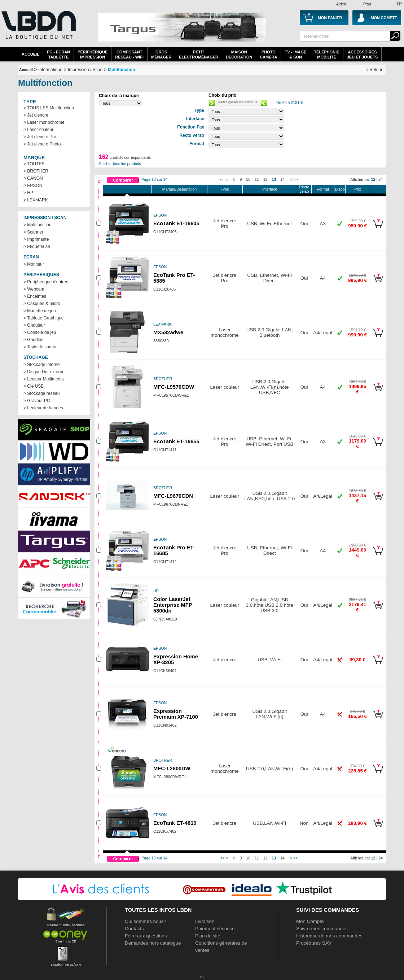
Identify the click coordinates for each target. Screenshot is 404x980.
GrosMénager (161, 55)
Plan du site (208, 936)
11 (257, 179)
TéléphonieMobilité (326, 55)
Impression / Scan (85, 70)
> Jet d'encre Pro (40, 137)
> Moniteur (34, 264)
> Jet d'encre (36, 115)
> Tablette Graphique (44, 318)
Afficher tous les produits (120, 164)
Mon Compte (310, 921)
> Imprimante (36, 239)
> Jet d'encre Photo (42, 144)
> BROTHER (36, 171)
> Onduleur (34, 325)
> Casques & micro (42, 304)
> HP (28, 193)
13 (274, 179)
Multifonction (121, 70)
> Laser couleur (38, 130)
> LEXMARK (36, 200)
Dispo (340, 189)
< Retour (374, 70)
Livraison (205, 921)
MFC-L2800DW (172, 768)
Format (323, 189)
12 (265, 179)
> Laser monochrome (44, 122)
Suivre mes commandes (322, 929)
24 (381, 179)
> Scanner (33, 232)
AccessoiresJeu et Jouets (363, 55)
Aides (341, 4)
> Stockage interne (41, 365)
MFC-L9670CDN (173, 496)
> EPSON (33, 186)
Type (225, 189)
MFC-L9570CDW (174, 387)
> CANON (33, 178)
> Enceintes (35, 296)
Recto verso (304, 189)
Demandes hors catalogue (153, 943)
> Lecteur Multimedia (44, 379)
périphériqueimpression (93, 55)
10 (248, 179)
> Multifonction (38, 225)
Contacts (134, 929)
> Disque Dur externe (44, 372)
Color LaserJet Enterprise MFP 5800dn (173, 605)
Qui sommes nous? (146, 921)
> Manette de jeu (40, 311)
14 (282, 179)
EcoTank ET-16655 (176, 441)
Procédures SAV (314, 943)
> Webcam (34, 289)
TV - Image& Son (295, 55)
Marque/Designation (179, 189)
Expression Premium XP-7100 (176, 714)
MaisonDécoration (239, 55)
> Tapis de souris (40, 347)
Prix (357, 189)
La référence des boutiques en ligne (38, 30)
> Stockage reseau (41, 393)
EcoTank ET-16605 (176, 223)
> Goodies (33, 340)
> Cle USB (34, 386)
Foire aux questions (146, 936)
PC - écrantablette (58, 55)
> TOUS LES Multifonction (49, 108)
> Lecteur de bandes (43, 408)
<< (222, 179)
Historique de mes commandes (329, 936)
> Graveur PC (37, 401)
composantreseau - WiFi (129, 55)
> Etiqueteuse (37, 247)
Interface (270, 189)
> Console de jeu (40, 332)
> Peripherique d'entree (46, 282)
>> (295, 179)
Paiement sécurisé (215, 929)
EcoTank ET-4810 (175, 823)
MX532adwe (168, 332)
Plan (367, 4)
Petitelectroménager (199, 55)
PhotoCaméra (268, 55)
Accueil (30, 54)
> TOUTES (34, 164)
